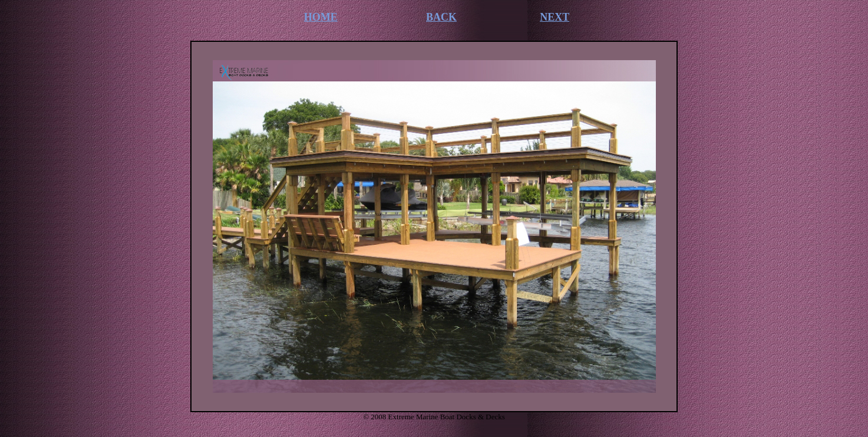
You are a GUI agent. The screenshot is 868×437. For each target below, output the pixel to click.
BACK (441, 17)
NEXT (555, 17)
